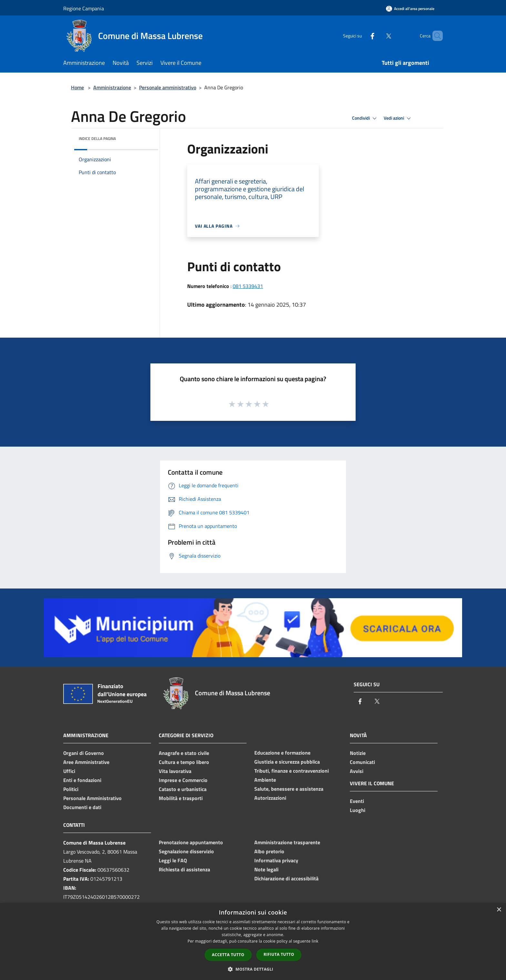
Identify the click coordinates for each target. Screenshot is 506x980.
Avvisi (357, 771)
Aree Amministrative (86, 762)
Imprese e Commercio (183, 780)
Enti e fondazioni (82, 780)
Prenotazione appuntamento (191, 842)
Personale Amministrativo (92, 798)
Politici (71, 789)
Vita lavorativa (175, 771)
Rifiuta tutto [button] (279, 954)
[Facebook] (361, 36)
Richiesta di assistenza (184, 869)
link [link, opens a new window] (315, 941)
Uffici (69, 771)
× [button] (499, 910)
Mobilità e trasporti (181, 798)
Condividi (365, 118)
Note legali (266, 869)
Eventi (357, 801)
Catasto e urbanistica (183, 789)
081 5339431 (248, 286)
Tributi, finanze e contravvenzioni (292, 771)
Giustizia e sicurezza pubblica (287, 762)
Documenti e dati (82, 807)
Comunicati (362, 762)
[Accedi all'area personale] (410, 9)
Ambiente (265, 780)
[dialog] (253, 941)
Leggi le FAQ (173, 860)
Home (77, 87)
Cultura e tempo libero (184, 762)
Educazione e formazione (282, 753)
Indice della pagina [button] (97, 139)
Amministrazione (112, 87)
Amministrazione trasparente (287, 842)
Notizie (358, 753)
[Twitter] (378, 36)
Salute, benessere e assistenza (289, 789)
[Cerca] (435, 36)
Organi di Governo (84, 753)
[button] (253, 969)
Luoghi (358, 810)
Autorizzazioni (270, 798)
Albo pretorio (269, 851)
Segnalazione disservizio (186, 851)
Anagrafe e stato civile (184, 753)
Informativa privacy (276, 860)
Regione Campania (84, 8)
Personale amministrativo (168, 87)
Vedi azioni (398, 118)
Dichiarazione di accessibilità (286, 878)
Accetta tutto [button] (228, 955)
